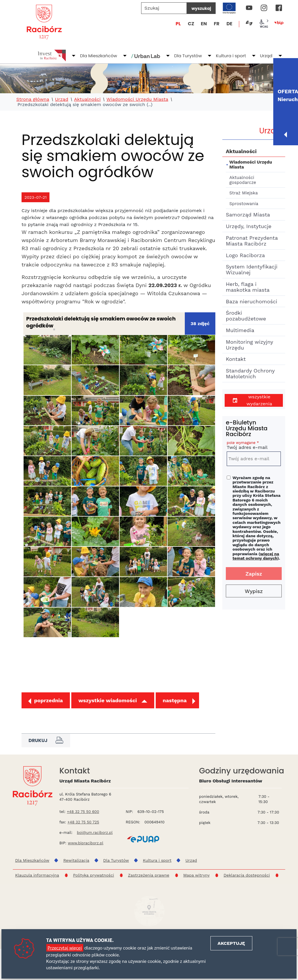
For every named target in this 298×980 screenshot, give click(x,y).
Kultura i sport (231, 56)
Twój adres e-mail (254, 446)
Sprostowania (244, 204)
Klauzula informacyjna (37, 875)
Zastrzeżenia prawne (149, 875)
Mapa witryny (197, 875)
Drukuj (46, 740)
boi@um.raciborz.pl (95, 833)
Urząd (266, 56)
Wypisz (254, 591)
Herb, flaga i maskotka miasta (248, 287)
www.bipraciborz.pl (86, 843)
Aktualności (87, 99)
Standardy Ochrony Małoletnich (250, 373)
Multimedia (240, 330)
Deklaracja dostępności (247, 875)
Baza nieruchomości (252, 301)
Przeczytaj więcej (65, 948)
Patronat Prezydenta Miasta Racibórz (252, 241)
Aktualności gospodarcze (243, 180)
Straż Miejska (244, 193)
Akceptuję (231, 943)
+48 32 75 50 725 (83, 822)
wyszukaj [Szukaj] (201, 8)
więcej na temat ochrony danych (256, 556)
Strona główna (33, 99)
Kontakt (236, 359)
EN (204, 24)
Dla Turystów (188, 56)
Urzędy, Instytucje (249, 226)
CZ (191, 24)
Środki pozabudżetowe (246, 316)
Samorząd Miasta (248, 215)
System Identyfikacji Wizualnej (252, 269)
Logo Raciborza (245, 255)
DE (229, 24)
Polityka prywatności (94, 875)
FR (217, 24)
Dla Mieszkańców (99, 56)
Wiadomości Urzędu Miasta (137, 99)
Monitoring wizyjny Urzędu (249, 345)
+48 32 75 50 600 (83, 812)
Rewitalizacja (76, 860)
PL (178, 24)
